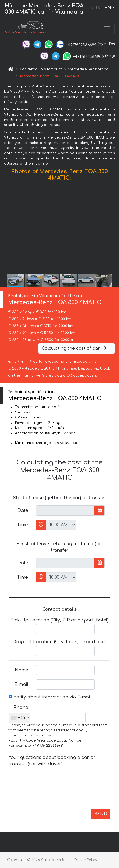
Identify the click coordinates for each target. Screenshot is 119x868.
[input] (65, 510)
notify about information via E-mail (50, 697)
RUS (95, 8)
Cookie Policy (85, 860)
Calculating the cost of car (75, 348)
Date (23, 510)
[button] (114, 229)
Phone (21, 708)
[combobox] (20, 718)
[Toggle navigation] (107, 29)
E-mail (21, 685)
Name (21, 670)
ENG (109, 8)
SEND (101, 814)
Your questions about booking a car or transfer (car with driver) (52, 761)
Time (22, 525)
